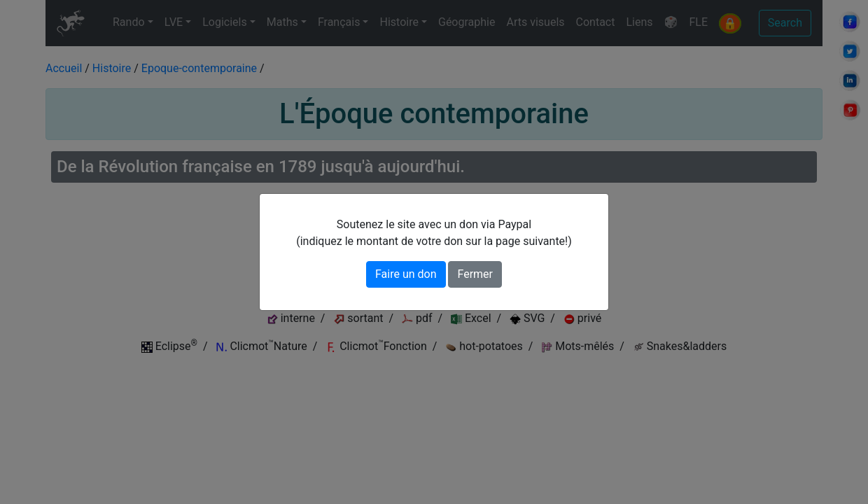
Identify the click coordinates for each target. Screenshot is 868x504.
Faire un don (406, 274)
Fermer (475, 274)
